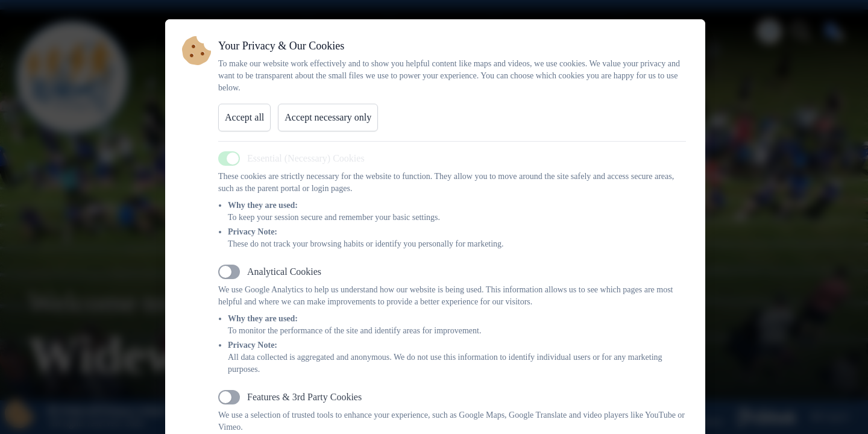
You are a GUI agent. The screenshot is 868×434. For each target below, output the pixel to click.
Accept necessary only (328, 117)
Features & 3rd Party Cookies (304, 397)
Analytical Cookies (284, 272)
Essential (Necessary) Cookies (306, 158)
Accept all (244, 117)
